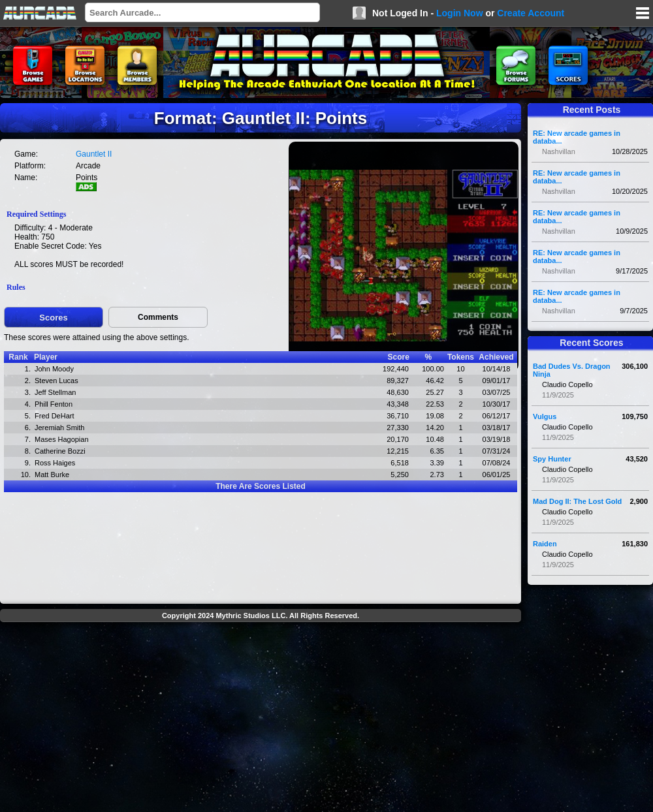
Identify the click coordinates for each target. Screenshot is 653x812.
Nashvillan (559, 151)
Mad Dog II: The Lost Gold (577, 501)
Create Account (531, 13)
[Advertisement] (261, 719)
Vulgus (545, 416)
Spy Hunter (552, 459)
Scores (53, 318)
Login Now (460, 13)
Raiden (545, 544)
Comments (158, 317)
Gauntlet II (94, 154)
